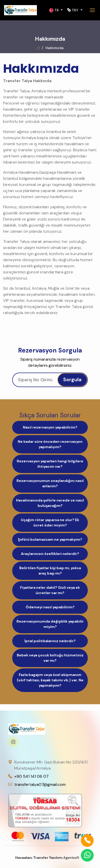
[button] (56, 10)
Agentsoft (50, 858)
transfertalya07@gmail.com (40, 784)
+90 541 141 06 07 (31, 776)
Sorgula (72, 380)
